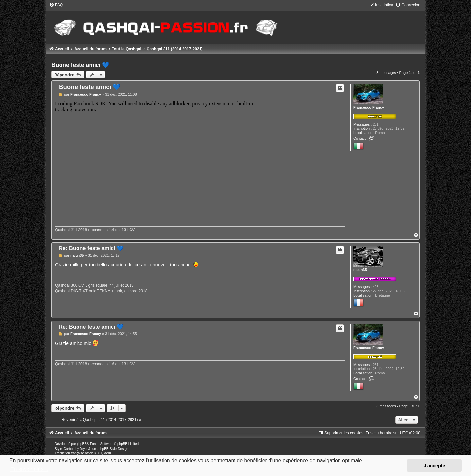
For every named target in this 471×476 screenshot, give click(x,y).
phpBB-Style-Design (113, 449)
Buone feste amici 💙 (80, 65)
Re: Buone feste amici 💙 (91, 248)
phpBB (82, 444)
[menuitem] (56, 5)
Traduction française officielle (76, 453)
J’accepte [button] (434, 466)
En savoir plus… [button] (30, 469)
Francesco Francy (369, 107)
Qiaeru (106, 453)
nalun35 (360, 270)
